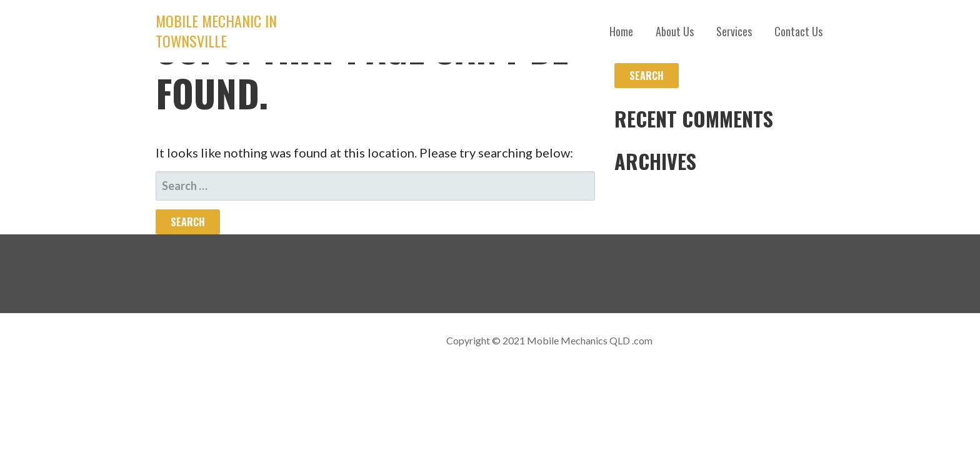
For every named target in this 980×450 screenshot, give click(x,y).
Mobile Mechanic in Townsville (216, 31)
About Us (675, 31)
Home (621, 31)
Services (734, 31)
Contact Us (798, 31)
